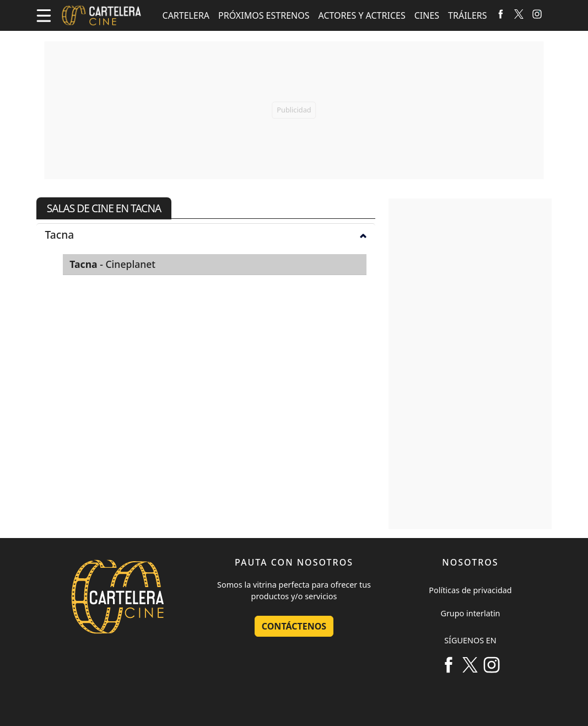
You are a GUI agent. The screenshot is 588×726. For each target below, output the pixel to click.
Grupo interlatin (470, 613)
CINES (427, 15)
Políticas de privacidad (470, 590)
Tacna (206, 235)
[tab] (206, 234)
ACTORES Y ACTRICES (362, 15)
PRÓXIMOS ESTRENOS (264, 15)
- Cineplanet (112, 264)
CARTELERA (186, 15)
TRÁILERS (468, 15)
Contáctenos (294, 626)
